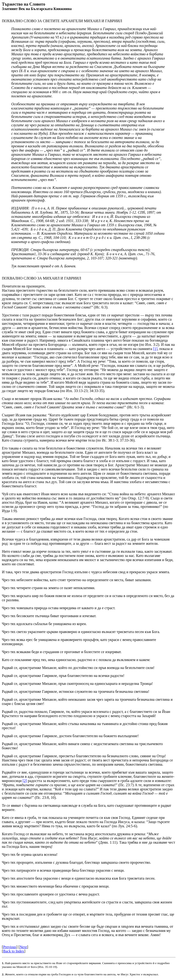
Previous (10, 947)
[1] (155, 349)
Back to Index (14, 951)
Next (23, 947)
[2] (25, 781)
